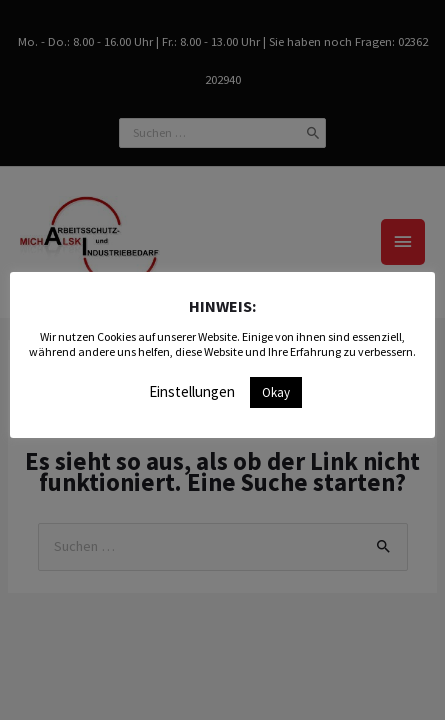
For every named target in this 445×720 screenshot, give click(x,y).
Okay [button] (276, 392)
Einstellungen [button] (192, 391)
